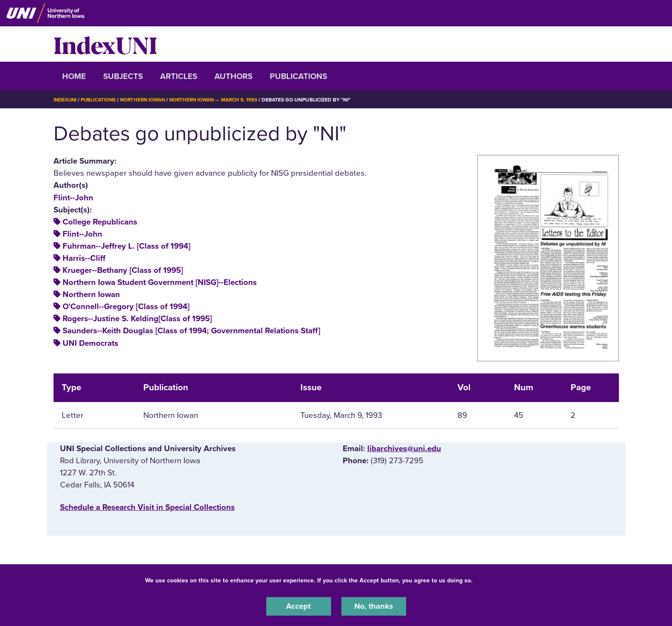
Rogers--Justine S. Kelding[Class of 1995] (137, 319)
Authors (233, 76)
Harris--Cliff (84, 258)
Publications (298, 76)
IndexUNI (105, 44)
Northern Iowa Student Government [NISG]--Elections (160, 282)
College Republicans (100, 222)
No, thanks (374, 606)
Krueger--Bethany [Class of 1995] (123, 270)
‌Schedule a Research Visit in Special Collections (147, 507)
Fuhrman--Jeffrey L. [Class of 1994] (126, 246)
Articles (179, 76)
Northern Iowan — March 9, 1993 (219, 100)
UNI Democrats (90, 343)
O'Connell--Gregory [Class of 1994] (126, 307)
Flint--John (73, 197)
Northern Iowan (146, 100)
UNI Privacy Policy (502, 580)
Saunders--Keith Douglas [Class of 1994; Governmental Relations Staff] (191, 331)
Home (74, 76)
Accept (299, 606)
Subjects (123, 76)
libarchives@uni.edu (404, 448)
